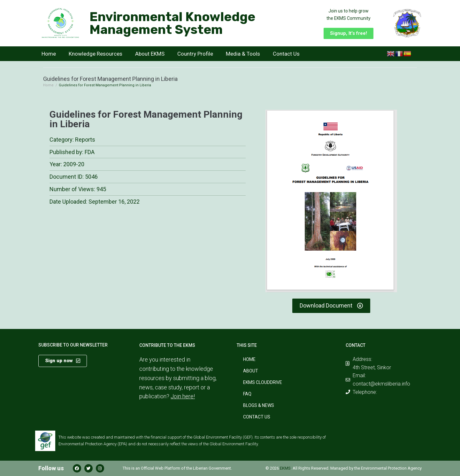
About (251, 371)
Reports (85, 140)
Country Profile (195, 54)
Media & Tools (243, 54)
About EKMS (150, 54)
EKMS (285, 468)
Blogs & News (259, 405)
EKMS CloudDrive (263, 382)
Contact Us (286, 54)
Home (49, 54)
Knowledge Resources (96, 54)
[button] (349, 33)
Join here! (183, 396)
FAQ (247, 394)
